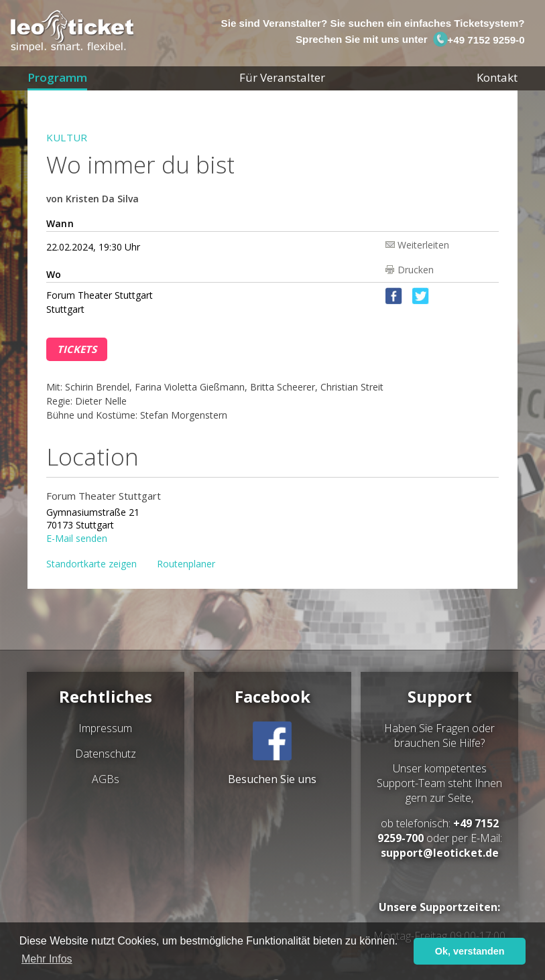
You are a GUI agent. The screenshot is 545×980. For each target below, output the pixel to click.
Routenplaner (186, 564)
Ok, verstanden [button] (470, 951)
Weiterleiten (423, 244)
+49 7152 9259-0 (479, 40)
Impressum (105, 728)
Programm (57, 77)
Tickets (77, 349)
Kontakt (497, 77)
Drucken (416, 270)
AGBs (106, 779)
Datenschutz (106, 754)
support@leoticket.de (440, 853)
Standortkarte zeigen (92, 564)
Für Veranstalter (282, 77)
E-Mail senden (77, 538)
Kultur (67, 137)
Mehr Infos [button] (47, 959)
